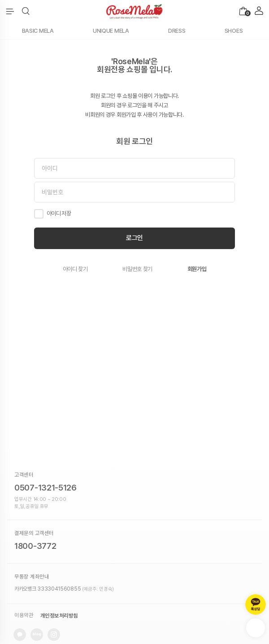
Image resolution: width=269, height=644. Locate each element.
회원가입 (197, 269)
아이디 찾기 (75, 269)
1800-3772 (35, 546)
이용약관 (24, 616)
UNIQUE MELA (111, 31)
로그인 (134, 238)
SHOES (234, 31)
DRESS (177, 31)
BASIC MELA (38, 31)
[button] (26, 11)
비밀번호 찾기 (137, 269)
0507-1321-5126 (46, 488)
